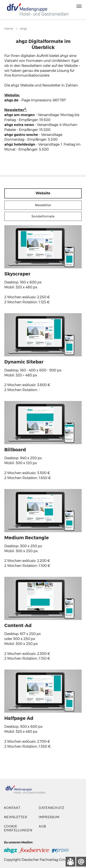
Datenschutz (51, 808)
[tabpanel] (43, 491)
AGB (42, 826)
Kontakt (12, 808)
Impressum (49, 817)
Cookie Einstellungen (18, 828)
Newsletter (16, 817)
